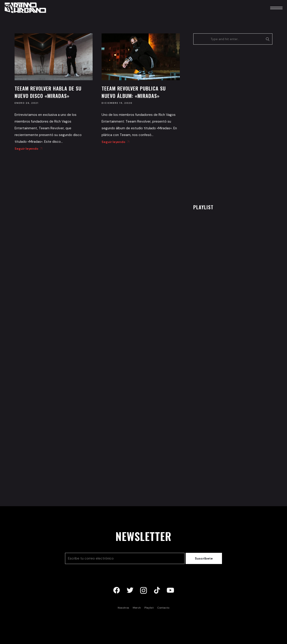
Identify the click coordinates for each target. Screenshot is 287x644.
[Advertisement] (227, 123)
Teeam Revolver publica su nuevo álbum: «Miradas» (134, 92)
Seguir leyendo (28, 149)
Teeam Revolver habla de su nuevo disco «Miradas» (48, 92)
